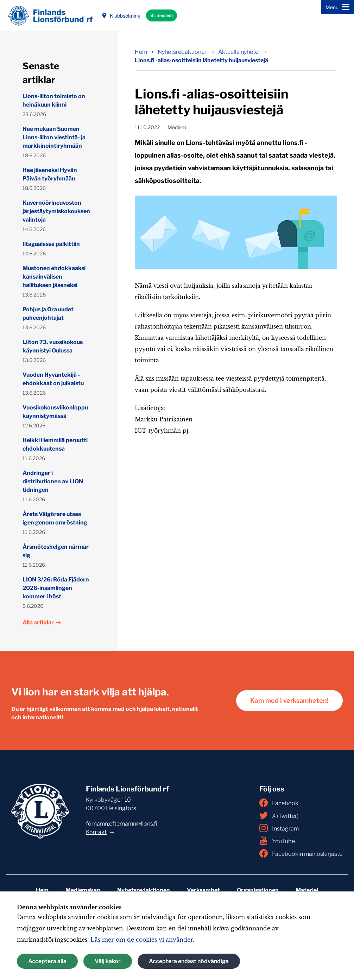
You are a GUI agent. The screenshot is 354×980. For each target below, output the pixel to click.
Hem (42, 890)
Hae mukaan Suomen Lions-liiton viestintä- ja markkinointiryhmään (54, 137)
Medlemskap (83, 890)
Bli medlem (162, 15)
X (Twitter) (279, 815)
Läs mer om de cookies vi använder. (142, 940)
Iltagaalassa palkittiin (51, 244)
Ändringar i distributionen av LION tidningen (53, 481)
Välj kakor (108, 961)
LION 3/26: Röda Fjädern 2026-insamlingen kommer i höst (56, 588)
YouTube (277, 841)
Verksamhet (203, 890)
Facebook (279, 803)
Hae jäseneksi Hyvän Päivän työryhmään (50, 174)
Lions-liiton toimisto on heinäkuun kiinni (54, 100)
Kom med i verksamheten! (289, 701)
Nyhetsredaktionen (144, 890)
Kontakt (96, 832)
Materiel (307, 890)
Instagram (279, 828)
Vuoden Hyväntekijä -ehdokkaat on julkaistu (53, 379)
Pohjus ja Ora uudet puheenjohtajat (48, 314)
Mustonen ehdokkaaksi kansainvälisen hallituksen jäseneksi (54, 277)
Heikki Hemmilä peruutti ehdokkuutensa (55, 444)
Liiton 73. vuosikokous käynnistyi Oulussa (53, 346)
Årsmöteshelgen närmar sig (56, 551)
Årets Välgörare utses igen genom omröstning (55, 518)
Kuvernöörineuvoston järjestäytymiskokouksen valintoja (56, 211)
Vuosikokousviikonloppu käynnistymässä (55, 412)
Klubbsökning (121, 16)
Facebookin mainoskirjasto (301, 853)
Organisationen (258, 890)
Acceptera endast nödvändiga (189, 961)
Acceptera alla (47, 961)
